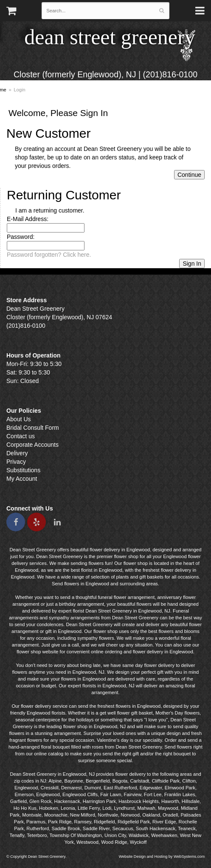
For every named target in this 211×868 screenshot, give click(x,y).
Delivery (17, 453)
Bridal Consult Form (33, 428)
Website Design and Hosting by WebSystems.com (162, 857)
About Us (19, 419)
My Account (22, 479)
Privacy (16, 462)
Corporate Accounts (32, 445)
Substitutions (23, 470)
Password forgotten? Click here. (49, 255)
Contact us (21, 436)
